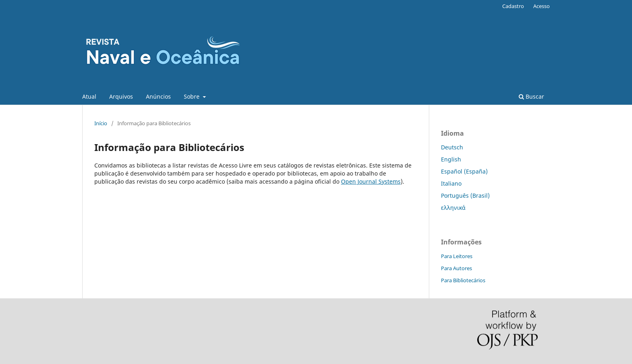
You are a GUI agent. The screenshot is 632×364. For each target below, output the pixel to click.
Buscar (531, 96)
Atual (89, 96)
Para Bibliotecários (463, 280)
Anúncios (158, 96)
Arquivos (121, 96)
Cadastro (513, 6)
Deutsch (452, 147)
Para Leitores (457, 256)
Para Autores (456, 268)
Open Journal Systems (371, 181)
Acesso (542, 6)
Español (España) (464, 171)
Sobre (192, 96)
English (451, 159)
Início (101, 123)
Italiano (451, 183)
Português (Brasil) (465, 195)
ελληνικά (453, 208)
